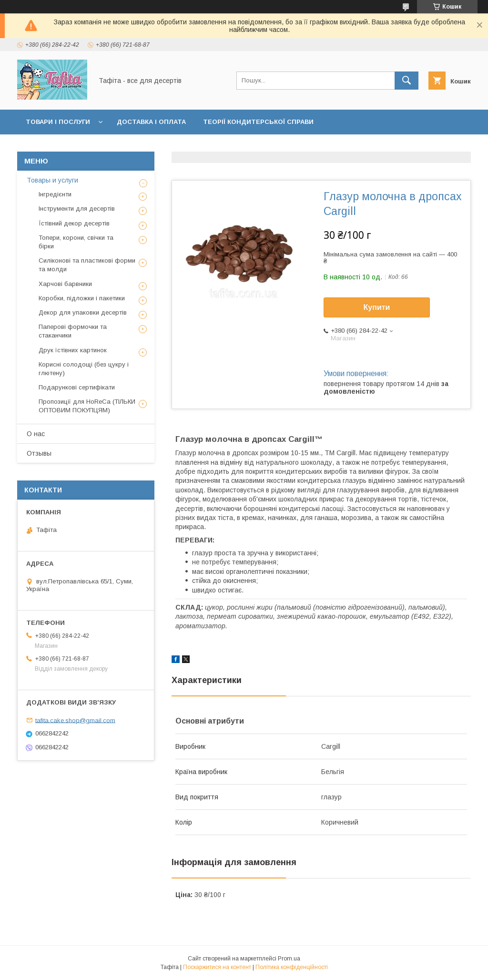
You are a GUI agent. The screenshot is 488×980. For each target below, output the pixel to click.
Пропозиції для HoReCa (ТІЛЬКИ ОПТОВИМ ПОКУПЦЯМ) (87, 406)
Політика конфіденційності (292, 967)
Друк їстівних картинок (73, 350)
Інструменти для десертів (77, 209)
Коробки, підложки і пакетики (82, 298)
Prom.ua (289, 959)
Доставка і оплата (151, 122)
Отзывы (39, 453)
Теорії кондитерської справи (258, 122)
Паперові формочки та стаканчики (73, 331)
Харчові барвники (65, 284)
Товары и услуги (52, 180)
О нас (36, 434)
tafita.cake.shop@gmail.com (75, 720)
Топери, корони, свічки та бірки (76, 242)
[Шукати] (407, 81)
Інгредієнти (55, 194)
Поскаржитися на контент (217, 967)
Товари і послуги (58, 122)
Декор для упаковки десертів (83, 312)
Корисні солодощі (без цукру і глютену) (84, 369)
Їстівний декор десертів (74, 223)
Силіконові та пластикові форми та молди (87, 265)
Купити (377, 307)
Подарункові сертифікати (77, 387)
